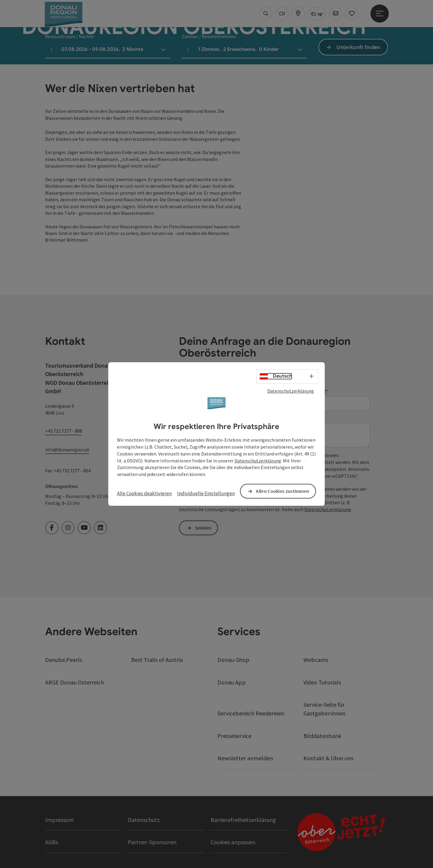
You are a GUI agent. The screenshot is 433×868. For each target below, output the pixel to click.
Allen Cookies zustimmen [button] (283, 491)
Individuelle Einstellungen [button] (206, 493)
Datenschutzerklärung (291, 391)
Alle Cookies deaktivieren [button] (144, 493)
